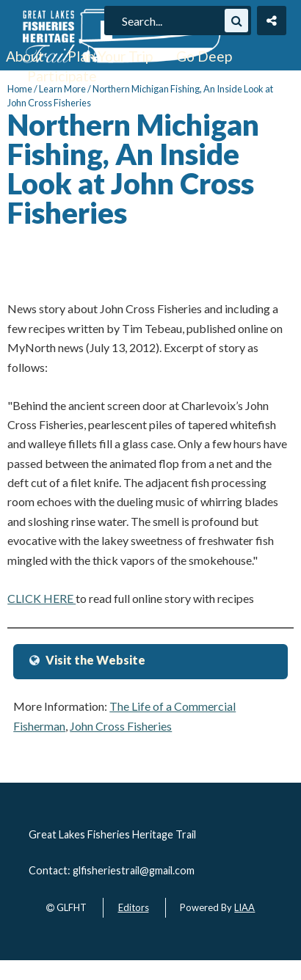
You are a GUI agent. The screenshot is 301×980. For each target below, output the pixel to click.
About (25, 56)
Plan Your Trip (110, 56)
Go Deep (204, 56)
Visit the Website (95, 660)
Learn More (62, 89)
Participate (62, 76)
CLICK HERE (41, 598)
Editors (134, 907)
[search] (171, 21)
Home (20, 89)
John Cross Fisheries (121, 726)
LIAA (244, 907)
